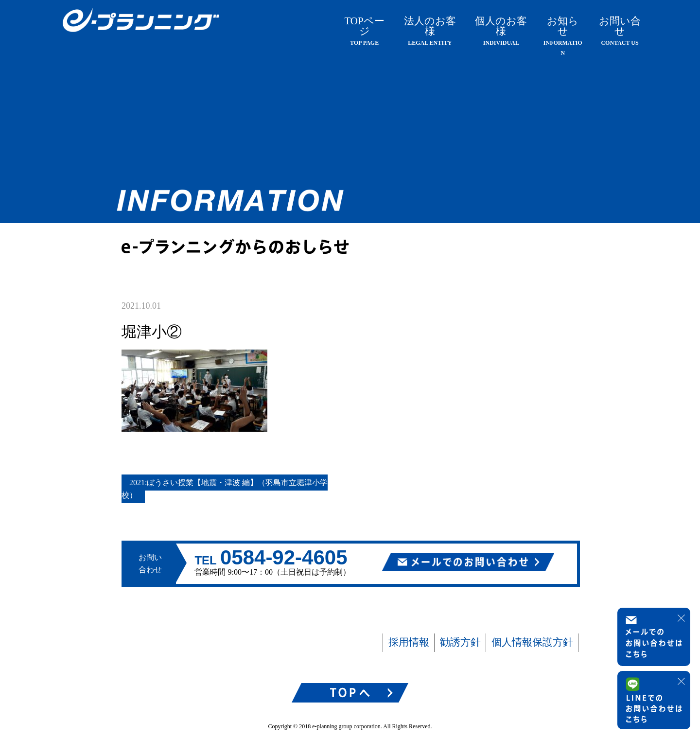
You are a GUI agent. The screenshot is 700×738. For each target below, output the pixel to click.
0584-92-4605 (284, 557)
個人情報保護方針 (532, 642)
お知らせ (563, 36)
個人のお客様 (501, 31)
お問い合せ (620, 31)
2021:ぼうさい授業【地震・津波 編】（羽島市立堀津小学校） (225, 489)
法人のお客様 (430, 31)
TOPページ (364, 31)
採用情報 (409, 642)
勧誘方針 (460, 642)
